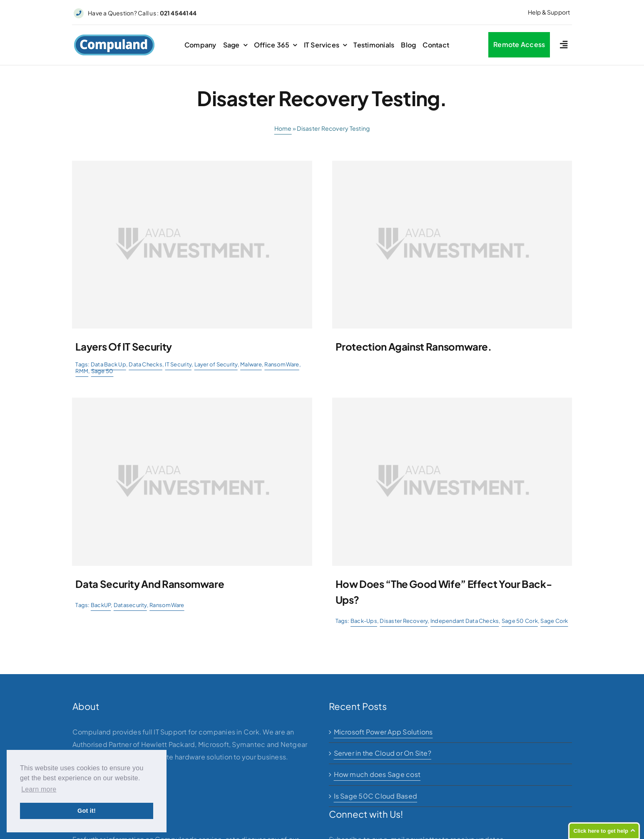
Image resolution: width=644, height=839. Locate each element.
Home (283, 128)
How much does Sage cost (377, 774)
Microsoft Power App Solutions (383, 732)
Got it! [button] (87, 811)
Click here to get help (601, 831)
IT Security (178, 364)
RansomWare (282, 364)
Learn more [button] (39, 789)
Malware (251, 364)
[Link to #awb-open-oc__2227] (564, 45)
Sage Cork (554, 621)
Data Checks (145, 364)
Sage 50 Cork (520, 621)
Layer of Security (216, 364)
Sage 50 (102, 371)
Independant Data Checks (465, 621)
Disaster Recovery (404, 621)
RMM (82, 371)
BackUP (101, 605)
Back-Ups (364, 621)
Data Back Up (108, 364)
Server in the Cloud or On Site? (383, 753)
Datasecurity (130, 605)
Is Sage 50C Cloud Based (376, 796)
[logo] (114, 37)
